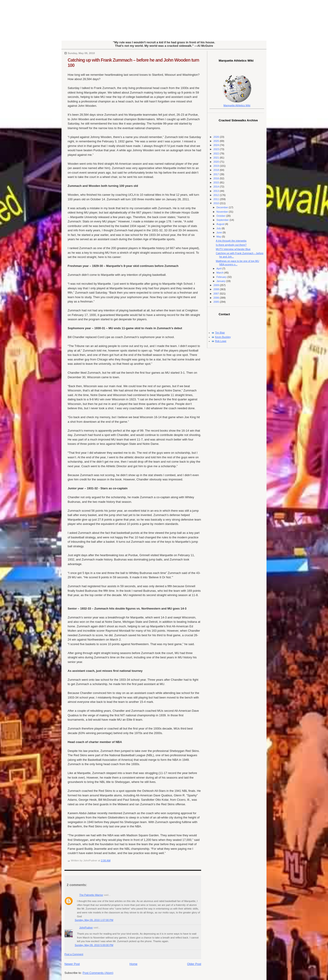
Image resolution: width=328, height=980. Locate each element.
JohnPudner (86, 928)
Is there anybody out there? (231, 245)
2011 (217, 199)
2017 (217, 174)
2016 (217, 178)
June (219, 232)
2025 (217, 141)
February (222, 277)
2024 (217, 145)
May (219, 237)
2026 (217, 137)
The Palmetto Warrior (91, 895)
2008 (217, 289)
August (221, 224)
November (223, 212)
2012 (217, 195)
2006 (217, 298)
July (219, 228)
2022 (217, 154)
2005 (217, 302)
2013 (217, 191)
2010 (217, 203)
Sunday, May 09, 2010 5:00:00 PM (94, 945)
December (223, 207)
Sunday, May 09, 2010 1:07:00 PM (94, 920)
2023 (217, 149)
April (219, 268)
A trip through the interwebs (231, 241)
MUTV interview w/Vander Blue (233, 249)
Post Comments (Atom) (98, 973)
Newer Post (72, 964)
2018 (217, 170)
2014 (217, 187)
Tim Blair (220, 333)
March (220, 273)
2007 (217, 294)
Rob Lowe (221, 341)
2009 (217, 285)
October (221, 216)
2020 (217, 162)
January (221, 281)
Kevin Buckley (223, 337)
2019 (217, 166)
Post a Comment (74, 954)
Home (134, 964)
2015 (217, 182)
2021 (217, 158)
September (223, 220)
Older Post (194, 964)
